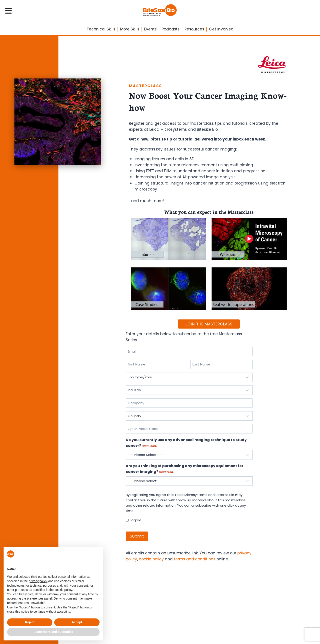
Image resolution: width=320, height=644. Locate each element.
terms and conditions (195, 559)
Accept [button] (77, 622)
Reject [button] (30, 622)
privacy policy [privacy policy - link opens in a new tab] (38, 581)
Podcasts (171, 29)
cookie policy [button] (63, 590)
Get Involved (221, 29)
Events (150, 29)
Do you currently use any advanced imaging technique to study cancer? (186, 443)
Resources (194, 29)
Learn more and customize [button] (53, 632)
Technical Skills (101, 29)
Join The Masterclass (209, 324)
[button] (97, 554)
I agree (136, 520)
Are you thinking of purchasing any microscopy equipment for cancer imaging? (185, 469)
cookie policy (151, 559)
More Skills (130, 29)
